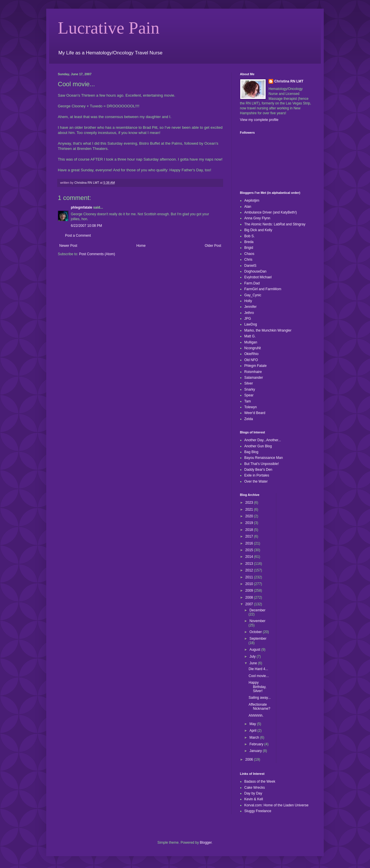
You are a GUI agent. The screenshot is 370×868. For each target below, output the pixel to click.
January (256, 751)
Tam (248, 401)
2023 (250, 503)
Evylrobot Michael (258, 277)
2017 (250, 536)
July (253, 656)
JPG (248, 319)
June (254, 663)
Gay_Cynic (253, 295)
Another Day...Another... (263, 440)
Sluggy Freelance (258, 811)
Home (141, 246)
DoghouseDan (255, 271)
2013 (250, 564)
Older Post (213, 246)
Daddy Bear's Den (258, 470)
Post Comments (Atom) (97, 254)
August (255, 650)
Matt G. (250, 336)
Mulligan (251, 342)
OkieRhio (251, 354)
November (257, 621)
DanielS (250, 266)
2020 (250, 516)
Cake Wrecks (255, 788)
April (253, 731)
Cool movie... (259, 676)
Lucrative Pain (109, 28)
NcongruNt (252, 348)
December (257, 610)
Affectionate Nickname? (259, 707)
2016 (250, 543)
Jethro (249, 313)
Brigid (249, 248)
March (255, 738)
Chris (248, 260)
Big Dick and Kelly (258, 230)
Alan (248, 207)
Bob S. (249, 236)
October (256, 632)
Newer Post (68, 246)
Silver (249, 383)
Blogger (206, 843)
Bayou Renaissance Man (263, 458)
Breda (249, 242)
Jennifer (250, 307)
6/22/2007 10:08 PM (86, 226)
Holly (248, 301)
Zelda (249, 419)
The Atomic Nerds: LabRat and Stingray (275, 224)
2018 (250, 530)
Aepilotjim (252, 201)
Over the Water (256, 481)
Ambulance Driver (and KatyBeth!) (271, 212)
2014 (250, 557)
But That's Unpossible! (261, 464)
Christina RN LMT (289, 81)
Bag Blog (251, 452)
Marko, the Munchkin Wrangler (268, 330)
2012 (250, 570)
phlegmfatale (82, 207)
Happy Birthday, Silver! (257, 687)
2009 (250, 591)
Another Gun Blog (258, 446)
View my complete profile (259, 120)
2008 (250, 597)
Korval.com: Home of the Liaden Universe (276, 805)
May (253, 724)
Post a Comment (78, 236)
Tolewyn (250, 407)
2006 (250, 759)
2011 (250, 577)
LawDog (251, 324)
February (257, 744)
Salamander (254, 378)
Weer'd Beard (255, 413)
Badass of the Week (260, 781)
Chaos (249, 254)
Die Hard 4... (258, 669)
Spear (249, 395)
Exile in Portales (257, 475)
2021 (250, 510)
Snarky (250, 389)
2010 (250, 584)
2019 (250, 523)
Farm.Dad (252, 283)
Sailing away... (260, 698)
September (258, 639)
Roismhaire (253, 372)
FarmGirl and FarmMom (263, 289)
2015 (250, 550)
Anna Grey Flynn (257, 218)
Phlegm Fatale (255, 366)
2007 (250, 604)
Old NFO (251, 360)
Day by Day (253, 793)
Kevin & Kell (254, 799)
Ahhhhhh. (256, 716)
